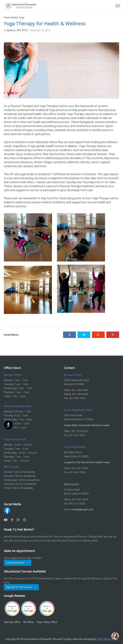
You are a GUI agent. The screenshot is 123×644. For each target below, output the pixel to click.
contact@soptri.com (82, 510)
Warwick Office (12, 612)
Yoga (22, 17)
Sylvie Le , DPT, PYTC (17, 30)
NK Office (29, 612)
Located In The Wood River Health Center (87, 462)
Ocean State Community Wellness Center (87, 425)
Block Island (71, 484)
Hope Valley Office (47, 612)
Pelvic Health (11, 17)
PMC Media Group (107, 639)
